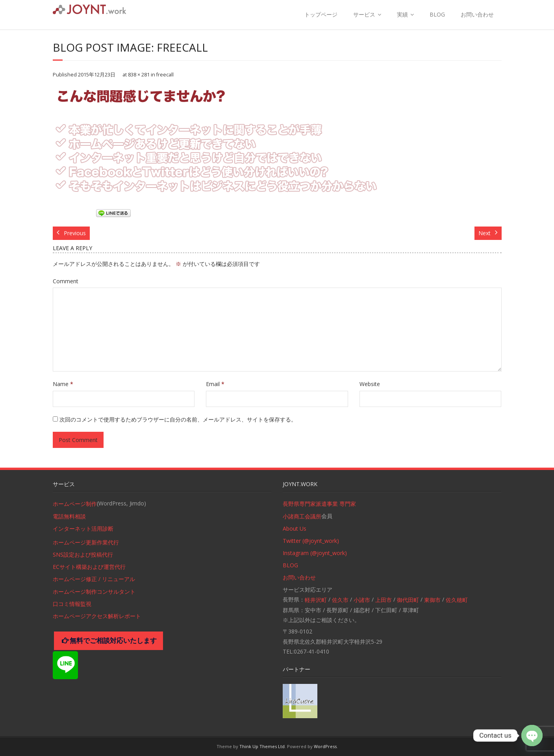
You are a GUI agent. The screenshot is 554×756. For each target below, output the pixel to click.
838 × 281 (139, 75)
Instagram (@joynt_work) (315, 553)
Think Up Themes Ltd (262, 746)
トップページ (321, 14)
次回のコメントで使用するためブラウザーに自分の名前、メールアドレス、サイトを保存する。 (178, 419)
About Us (295, 528)
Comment (66, 281)
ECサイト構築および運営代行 (89, 567)
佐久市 (340, 600)
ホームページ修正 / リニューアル (94, 579)
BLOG (437, 14)
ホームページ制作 (75, 504)
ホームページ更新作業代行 (86, 542)
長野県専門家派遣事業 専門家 (319, 504)
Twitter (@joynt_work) (311, 541)
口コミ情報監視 (72, 604)
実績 (402, 14)
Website (370, 384)
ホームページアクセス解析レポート (97, 616)
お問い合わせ (477, 14)
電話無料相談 (69, 516)
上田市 (384, 600)
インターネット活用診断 (83, 528)
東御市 (432, 600)
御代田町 (408, 600)
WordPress (325, 746)
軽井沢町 (316, 600)
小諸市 (362, 600)
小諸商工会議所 (302, 516)
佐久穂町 (457, 600)
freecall (165, 75)
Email (215, 384)
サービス (364, 14)
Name (63, 384)
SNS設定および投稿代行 (83, 554)
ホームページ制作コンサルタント (94, 592)
